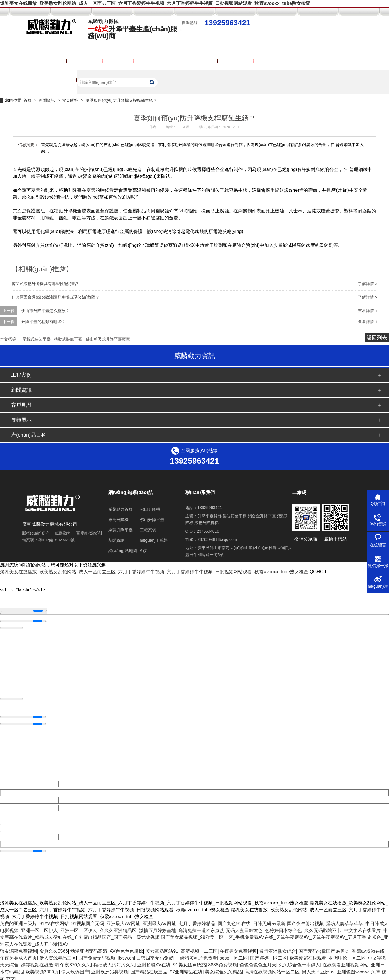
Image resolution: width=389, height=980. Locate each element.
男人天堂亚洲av (318, 970)
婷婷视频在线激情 (39, 963)
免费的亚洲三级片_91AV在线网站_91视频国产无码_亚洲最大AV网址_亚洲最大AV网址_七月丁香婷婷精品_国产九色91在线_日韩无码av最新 (143, 921)
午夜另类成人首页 (18, 956)
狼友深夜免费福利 (18, 949)
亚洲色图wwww (353, 970)
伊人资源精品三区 (58, 956)
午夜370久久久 (75, 963)
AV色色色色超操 (126, 949)
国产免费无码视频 (97, 956)
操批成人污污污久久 (114, 963)
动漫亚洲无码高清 (89, 949)
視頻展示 (236, 61)
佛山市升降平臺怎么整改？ (45, 311)
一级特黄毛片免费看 (196, 956)
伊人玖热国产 (75, 970)
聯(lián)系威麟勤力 (50, 79)
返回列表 (377, 338)
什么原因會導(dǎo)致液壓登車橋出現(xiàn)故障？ (55, 297)
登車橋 (118, 61)
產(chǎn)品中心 (158, 61)
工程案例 (200, 61)
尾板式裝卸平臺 (37, 339)
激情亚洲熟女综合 (278, 949)
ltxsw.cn (126, 956)
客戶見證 (21, 405)
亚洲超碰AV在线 (154, 963)
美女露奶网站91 (162, 949)
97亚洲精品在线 (186, 970)
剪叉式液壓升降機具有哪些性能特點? (45, 284)
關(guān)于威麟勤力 (318, 61)
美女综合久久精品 (223, 970)
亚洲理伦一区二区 (347, 956)
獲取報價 (271, 61)
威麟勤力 (63, 533)
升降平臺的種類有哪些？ (43, 322)
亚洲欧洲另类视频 (110, 970)
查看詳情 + (368, 311)
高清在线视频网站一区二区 (272, 970)
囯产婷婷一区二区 (269, 956)
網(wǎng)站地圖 (123, 551)
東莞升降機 (118, 520)
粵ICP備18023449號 (57, 540)
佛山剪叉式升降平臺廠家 (108, 339)
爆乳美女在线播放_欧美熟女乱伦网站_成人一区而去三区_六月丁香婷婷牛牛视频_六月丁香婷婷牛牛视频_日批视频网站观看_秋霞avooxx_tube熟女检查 (155, 3)
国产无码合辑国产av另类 (324, 949)
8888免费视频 (223, 963)
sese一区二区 (234, 956)
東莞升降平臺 (120, 530)
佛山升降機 (150, 509)
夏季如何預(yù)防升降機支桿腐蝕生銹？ (121, 100)
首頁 (28, 100)
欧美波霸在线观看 (308, 956)
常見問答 (71, 100)
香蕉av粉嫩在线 (368, 949)
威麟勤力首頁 (45, 61)
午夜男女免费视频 (238, 949)
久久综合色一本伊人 (299, 963)
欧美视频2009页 (42, 970)
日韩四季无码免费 (155, 956)
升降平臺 (85, 61)
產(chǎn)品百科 (29, 435)
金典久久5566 (54, 949)
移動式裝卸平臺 (68, 339)
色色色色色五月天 (258, 963)
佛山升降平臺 (152, 520)
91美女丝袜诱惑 (189, 963)
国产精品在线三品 (149, 970)
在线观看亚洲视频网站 (346, 963)
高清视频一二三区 (199, 949)
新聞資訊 (47, 100)
